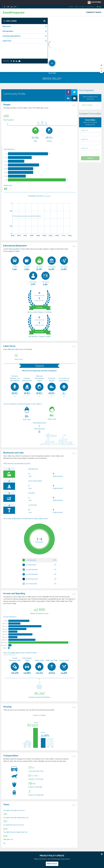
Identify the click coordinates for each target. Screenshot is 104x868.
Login (99, 7)
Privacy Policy (90, 7)
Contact (82, 7)
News (77, 7)
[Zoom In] (101, 65)
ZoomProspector (14, 13)
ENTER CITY (90, 133)
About (71, 7)
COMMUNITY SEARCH (94, 12)
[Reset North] (101, 71)
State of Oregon (87, 105)
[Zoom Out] (101, 68)
